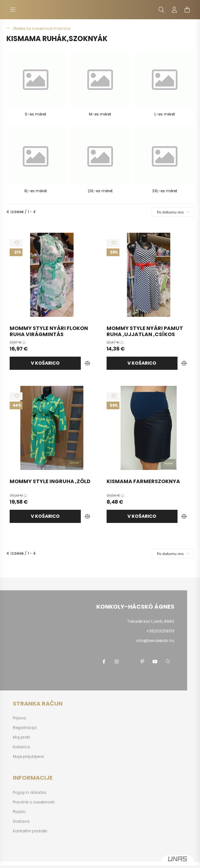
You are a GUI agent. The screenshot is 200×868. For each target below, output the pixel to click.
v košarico (45, 363)
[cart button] (187, 10)
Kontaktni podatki (30, 831)
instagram (117, 662)
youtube (155, 662)
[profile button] (174, 10)
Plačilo (19, 812)
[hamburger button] (13, 10)
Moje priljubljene (28, 757)
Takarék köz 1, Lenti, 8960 (151, 621)
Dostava (21, 821)
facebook (104, 662)
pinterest (142, 662)
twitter (129, 662)
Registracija (25, 728)
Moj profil (22, 737)
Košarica (22, 747)
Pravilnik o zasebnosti (34, 802)
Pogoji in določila (30, 793)
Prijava (19, 718)
